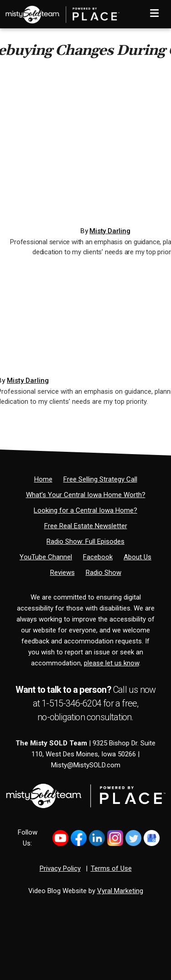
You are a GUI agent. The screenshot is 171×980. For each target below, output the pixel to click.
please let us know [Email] (111, 663)
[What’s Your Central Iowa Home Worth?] (86, 495)
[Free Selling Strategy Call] (100, 479)
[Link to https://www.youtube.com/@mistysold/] (60, 838)
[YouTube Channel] (46, 557)
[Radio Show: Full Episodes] (85, 541)
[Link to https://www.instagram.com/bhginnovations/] (115, 838)
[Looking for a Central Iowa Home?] (85, 510)
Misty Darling (110, 231)
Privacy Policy (60, 868)
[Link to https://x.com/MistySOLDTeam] (133, 838)
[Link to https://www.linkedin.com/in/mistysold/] (97, 838)
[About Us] (137, 557)
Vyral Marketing (120, 891)
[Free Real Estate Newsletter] (86, 526)
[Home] (60, 11)
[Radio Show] (104, 573)
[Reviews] (62, 573)
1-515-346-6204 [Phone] (71, 703)
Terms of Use (111, 868)
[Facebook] (98, 557)
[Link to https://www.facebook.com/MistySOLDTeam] (79, 838)
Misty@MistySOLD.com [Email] (86, 765)
